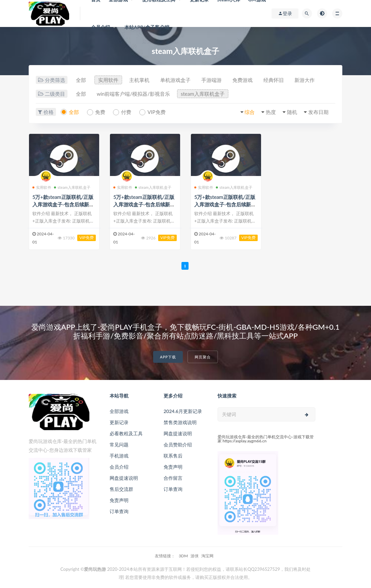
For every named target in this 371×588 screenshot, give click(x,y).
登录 (285, 13)
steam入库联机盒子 (203, 94)
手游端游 (211, 80)
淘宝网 (207, 556)
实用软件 (108, 80)
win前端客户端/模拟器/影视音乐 (133, 94)
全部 (81, 80)
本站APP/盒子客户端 (147, 27)
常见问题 (119, 445)
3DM (183, 556)
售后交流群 (121, 489)
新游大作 (305, 80)
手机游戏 (119, 456)
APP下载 (168, 357)
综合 (250, 112)
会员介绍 (101, 27)
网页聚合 (203, 357)
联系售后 (173, 456)
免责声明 (119, 500)
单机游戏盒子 (175, 80)
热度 (271, 112)
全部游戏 (119, 411)
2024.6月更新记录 (183, 411)
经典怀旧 (274, 80)
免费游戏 (242, 80)
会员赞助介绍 (178, 445)
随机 (292, 112)
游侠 (195, 556)
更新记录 (119, 422)
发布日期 (318, 112)
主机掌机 (139, 80)
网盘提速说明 (124, 478)
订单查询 (119, 511)
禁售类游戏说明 (180, 422)
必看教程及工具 (126, 433)
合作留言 (173, 478)
